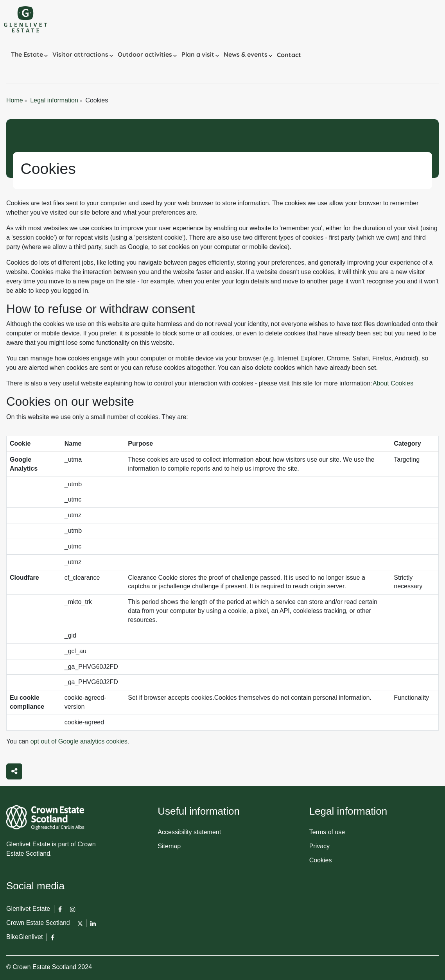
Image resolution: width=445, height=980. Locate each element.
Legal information (54, 100)
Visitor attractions (80, 54)
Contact (289, 55)
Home (15, 100)
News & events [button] (246, 54)
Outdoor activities (145, 54)
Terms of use (327, 832)
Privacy (319, 846)
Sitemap (169, 846)
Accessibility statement (189, 832)
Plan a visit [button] (198, 54)
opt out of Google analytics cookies (79, 741)
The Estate (27, 54)
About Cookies (393, 383)
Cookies (321, 860)
